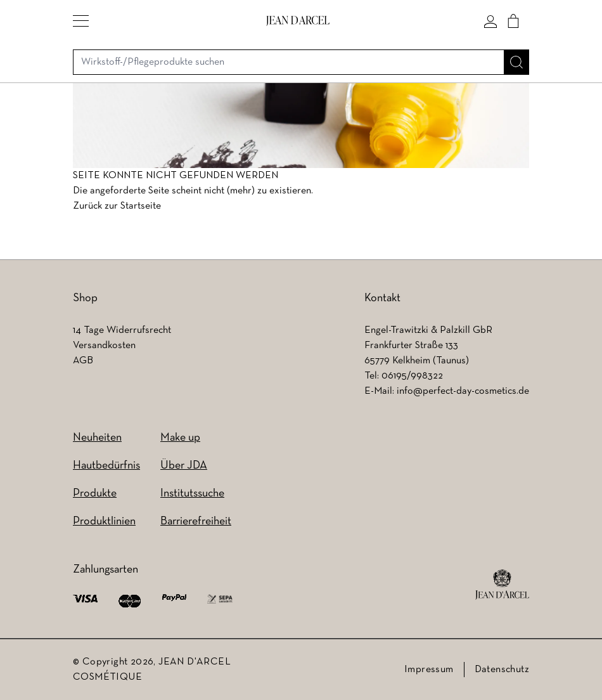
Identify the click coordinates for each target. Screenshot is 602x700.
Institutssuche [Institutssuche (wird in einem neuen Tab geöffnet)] (192, 494)
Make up (180, 438)
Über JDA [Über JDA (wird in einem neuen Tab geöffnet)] (184, 466)
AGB (83, 361)
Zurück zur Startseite (117, 206)
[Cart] (513, 21)
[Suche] (516, 62)
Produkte (95, 494)
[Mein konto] (490, 21)
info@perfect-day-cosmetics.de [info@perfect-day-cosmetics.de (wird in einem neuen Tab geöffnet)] (463, 391)
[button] (81, 21)
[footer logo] (502, 585)
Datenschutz (502, 670)
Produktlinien (104, 522)
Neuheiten (97, 438)
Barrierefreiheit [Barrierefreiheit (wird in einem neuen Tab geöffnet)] (196, 522)
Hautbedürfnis (106, 466)
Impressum (429, 670)
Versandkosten (104, 346)
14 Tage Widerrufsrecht (122, 330)
